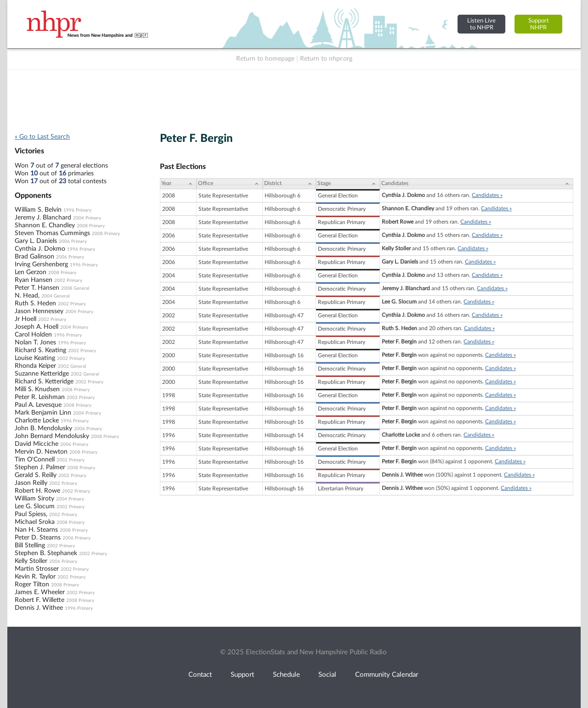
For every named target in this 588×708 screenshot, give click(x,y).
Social (327, 675)
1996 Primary (77, 210)
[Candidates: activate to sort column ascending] (477, 184)
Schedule (286, 675)
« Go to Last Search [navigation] (42, 137)
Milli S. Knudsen (37, 389)
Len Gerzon (31, 272)
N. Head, (27, 296)
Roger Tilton (32, 584)
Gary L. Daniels (36, 241)
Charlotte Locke (37, 421)
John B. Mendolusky (43, 428)
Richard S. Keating (40, 350)
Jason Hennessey (39, 311)
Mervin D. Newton (41, 452)
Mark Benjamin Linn (43, 413)
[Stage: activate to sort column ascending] (348, 184)
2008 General (75, 288)
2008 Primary (91, 226)
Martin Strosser (37, 569)
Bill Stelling (30, 545)
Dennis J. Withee (39, 608)
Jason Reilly (31, 483)
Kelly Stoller (31, 561)
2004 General (55, 296)
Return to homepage (265, 59)
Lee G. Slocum (35, 506)
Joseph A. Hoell (37, 327)
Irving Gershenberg (41, 264)
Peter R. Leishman (40, 397)
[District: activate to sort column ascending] (289, 184)
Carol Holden (33, 335)
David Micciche (37, 444)
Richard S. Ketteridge (44, 382)
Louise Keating (35, 358)
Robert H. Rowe (37, 491)
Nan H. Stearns (36, 530)
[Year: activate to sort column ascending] (178, 184)
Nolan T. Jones (35, 343)
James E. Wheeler (40, 592)
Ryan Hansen (34, 280)
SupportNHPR (539, 24)
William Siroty (34, 499)
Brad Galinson (34, 257)
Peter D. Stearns (38, 538)
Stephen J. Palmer (40, 467)
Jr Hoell (25, 319)
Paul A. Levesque (38, 405)
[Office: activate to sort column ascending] (230, 184)
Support (242, 675)
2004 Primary (87, 218)
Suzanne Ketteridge (42, 374)
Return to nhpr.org (326, 59)
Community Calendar (387, 675)
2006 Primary (73, 242)
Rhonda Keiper (35, 366)
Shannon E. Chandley (45, 225)
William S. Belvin (38, 210)
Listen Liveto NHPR (481, 24)
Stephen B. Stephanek (46, 553)
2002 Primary (68, 281)
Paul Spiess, (31, 514)
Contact (200, 675)
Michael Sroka (35, 522)
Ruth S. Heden (35, 303)
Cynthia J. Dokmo (40, 249)
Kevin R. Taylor (35, 577)
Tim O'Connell (35, 460)
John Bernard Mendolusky (52, 436)
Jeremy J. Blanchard (43, 218)
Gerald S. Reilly (36, 475)
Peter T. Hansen (37, 288)
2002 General (72, 366)
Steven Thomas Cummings (52, 233)
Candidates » (487, 195)
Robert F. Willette (40, 600)
